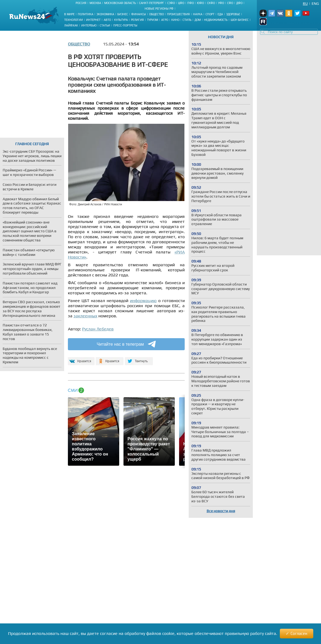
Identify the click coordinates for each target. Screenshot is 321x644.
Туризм (152, 20)
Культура (121, 20)
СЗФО (171, 3)
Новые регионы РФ (159, 9)
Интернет (93, 20)
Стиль (187, 20)
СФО (230, 3)
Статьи (105, 25)
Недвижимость (216, 20)
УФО (221, 3)
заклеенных (85, 316)
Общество (156, 14)
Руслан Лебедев (98, 329)
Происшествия (178, 14)
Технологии (74, 20)
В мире (69, 14)
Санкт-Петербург (152, 3)
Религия (137, 20)
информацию (143, 301)
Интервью (89, 25)
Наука (198, 14)
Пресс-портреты (125, 25)
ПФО (191, 3)
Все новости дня (221, 511)
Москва (95, 3)
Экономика (105, 14)
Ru (305, 3)
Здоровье (233, 14)
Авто (107, 20)
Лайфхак (71, 25)
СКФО (211, 3)
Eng (315, 3)
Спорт (210, 14)
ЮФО (200, 3)
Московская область (120, 3)
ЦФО (181, 3)
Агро (165, 20)
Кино (175, 20)
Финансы (139, 14)
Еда (220, 14)
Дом (198, 20)
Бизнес (123, 14)
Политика (86, 14)
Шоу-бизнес (240, 20)
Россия (81, 3)
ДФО (239, 3)
